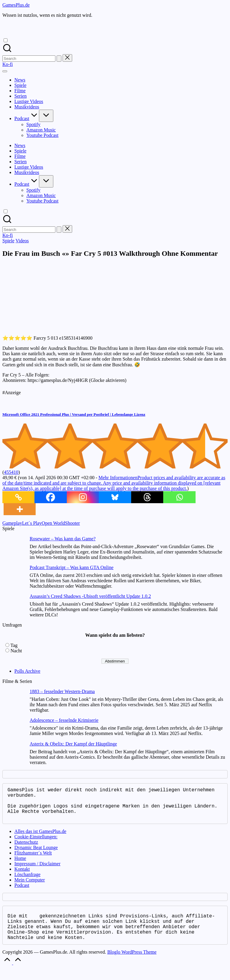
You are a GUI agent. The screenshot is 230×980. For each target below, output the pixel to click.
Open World (53, 523)
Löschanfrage (27, 882)
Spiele (8, 241)
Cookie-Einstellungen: (36, 844)
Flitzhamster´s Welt (33, 860)
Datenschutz (26, 849)
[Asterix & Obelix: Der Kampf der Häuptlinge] (14, 753)
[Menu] (5, 71)
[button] (59, 59)
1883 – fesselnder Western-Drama (62, 691)
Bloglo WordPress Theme (132, 964)
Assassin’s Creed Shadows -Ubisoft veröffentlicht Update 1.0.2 (90, 596)
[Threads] (147, 497)
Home (20, 865)
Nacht (16, 651)
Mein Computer (30, 887)
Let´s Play (32, 523)
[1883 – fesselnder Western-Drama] (14, 701)
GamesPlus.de (16, 5)
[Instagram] (83, 497)
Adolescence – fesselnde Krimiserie (64, 720)
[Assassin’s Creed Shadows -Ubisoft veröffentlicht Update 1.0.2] (14, 605)
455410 (11, 472)
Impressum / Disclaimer (37, 871)
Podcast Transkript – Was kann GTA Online (72, 567)
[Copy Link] (18, 497)
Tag (14, 645)
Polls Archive (27, 671)
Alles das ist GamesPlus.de (40, 838)
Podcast (22, 892)
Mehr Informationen (114, 483)
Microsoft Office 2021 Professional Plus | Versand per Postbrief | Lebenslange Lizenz (74, 414)
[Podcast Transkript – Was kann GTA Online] (14, 577)
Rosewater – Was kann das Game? (63, 539)
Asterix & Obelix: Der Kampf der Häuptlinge (73, 744)
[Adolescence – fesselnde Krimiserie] (14, 729)
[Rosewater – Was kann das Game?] (14, 548)
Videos (22, 241)
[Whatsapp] (179, 497)
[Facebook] (50, 497)
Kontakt (22, 876)
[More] (20, 509)
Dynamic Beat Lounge (36, 855)
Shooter (72, 523)
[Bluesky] (115, 497)
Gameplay (12, 523)
